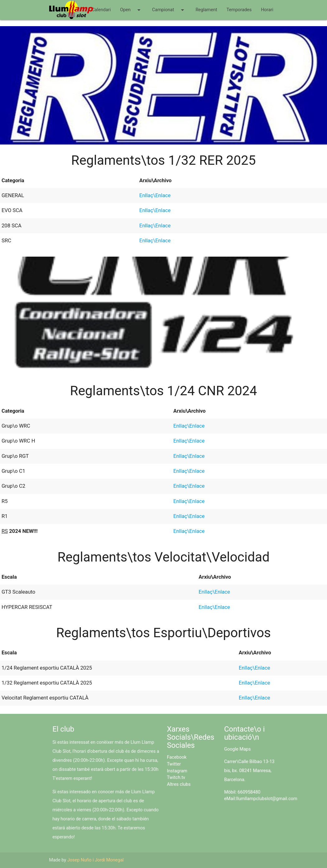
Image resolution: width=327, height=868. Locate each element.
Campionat (169, 10)
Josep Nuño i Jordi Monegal (95, 860)
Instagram (177, 771)
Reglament (206, 10)
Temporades (239, 10)
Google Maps (238, 749)
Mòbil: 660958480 (242, 792)
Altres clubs (179, 784)
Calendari (101, 10)
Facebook (177, 757)
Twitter (174, 764)
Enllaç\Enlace (155, 195)
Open (131, 10)
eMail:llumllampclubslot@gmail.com (261, 799)
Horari (267, 10)
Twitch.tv (176, 778)
